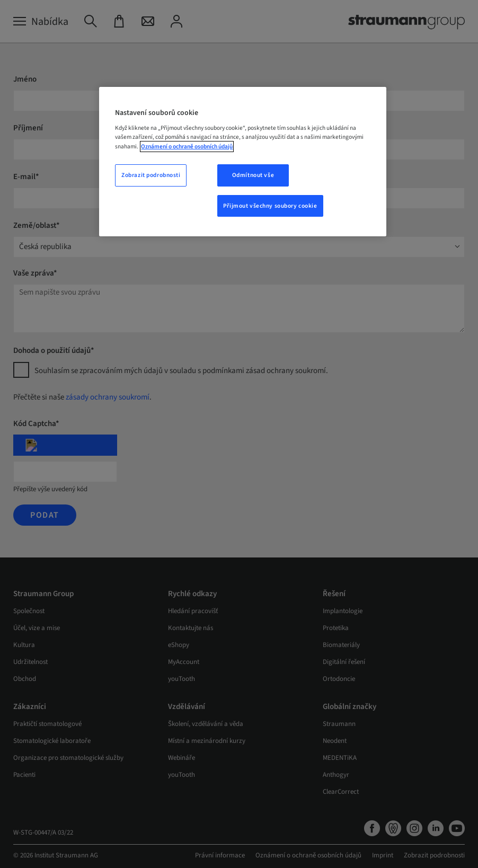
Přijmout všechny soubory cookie (270, 206)
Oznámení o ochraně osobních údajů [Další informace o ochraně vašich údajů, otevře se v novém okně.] (187, 147)
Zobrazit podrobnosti (151, 175)
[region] (242, 162)
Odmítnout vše (253, 175)
